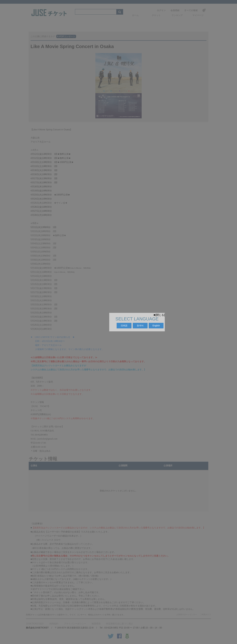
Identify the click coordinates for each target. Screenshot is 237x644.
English (156, 326)
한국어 (140, 326)
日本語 (124, 326)
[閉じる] (159, 315)
